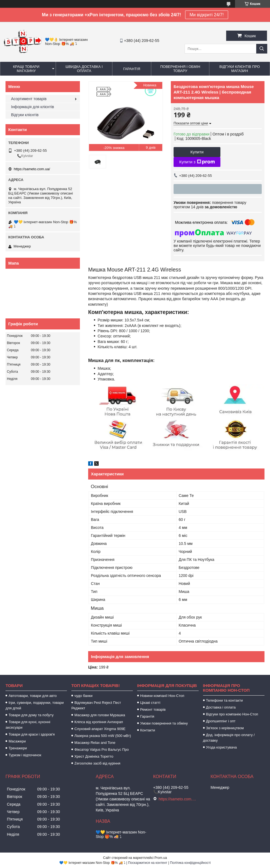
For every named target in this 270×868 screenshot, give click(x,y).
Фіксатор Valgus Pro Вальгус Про (102, 749)
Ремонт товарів (153, 709)
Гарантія (132, 69)
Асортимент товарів (29, 99)
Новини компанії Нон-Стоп (162, 696)
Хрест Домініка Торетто (94, 756)
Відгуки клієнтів (25, 115)
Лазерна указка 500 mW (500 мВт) (103, 736)
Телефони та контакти (225, 700)
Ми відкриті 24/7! (207, 15)
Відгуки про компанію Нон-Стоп (232, 714)
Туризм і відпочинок (25, 755)
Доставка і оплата (221, 707)
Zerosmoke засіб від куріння (97, 763)
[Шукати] (262, 49)
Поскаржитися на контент (148, 863)
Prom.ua (161, 858)
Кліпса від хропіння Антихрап (99, 722)
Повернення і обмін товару (180, 69)
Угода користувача (222, 747)
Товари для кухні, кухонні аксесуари (28, 725)
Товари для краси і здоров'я (32, 734)
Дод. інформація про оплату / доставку (229, 738)
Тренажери (18, 748)
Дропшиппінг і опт (221, 721)
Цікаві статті (150, 703)
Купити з (197, 162)
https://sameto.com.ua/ (32, 169)
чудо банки (83, 696)
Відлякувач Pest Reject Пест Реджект (96, 705)
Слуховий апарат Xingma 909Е (100, 729)
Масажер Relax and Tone (95, 743)
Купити (197, 152)
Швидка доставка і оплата (84, 69)
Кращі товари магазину (26, 69)
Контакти (148, 730)
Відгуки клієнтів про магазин (240, 69)
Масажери (17, 741)
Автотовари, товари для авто (33, 696)
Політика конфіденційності (190, 863)
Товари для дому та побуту (31, 715)
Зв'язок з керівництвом (225, 728)
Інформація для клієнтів (33, 107)
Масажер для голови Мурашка (100, 715)
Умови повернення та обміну (164, 723)
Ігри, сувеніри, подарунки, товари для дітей (35, 705)
